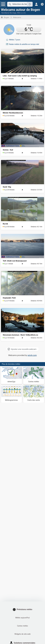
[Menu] (3, 4)
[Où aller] (11, 376)
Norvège (13, 13)
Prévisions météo (22, 610)
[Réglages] (42, 4)
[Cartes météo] (34, 376)
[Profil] (36, 4)
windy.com (32, 355)
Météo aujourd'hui (22, 618)
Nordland (5, 13)
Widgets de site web (23, 634)
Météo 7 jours (15, 40)
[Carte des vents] (34, 394)
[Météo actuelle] (22, 29)
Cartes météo (22, 626)
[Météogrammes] (11, 394)
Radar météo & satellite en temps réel (24, 44)
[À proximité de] (30, 4)
